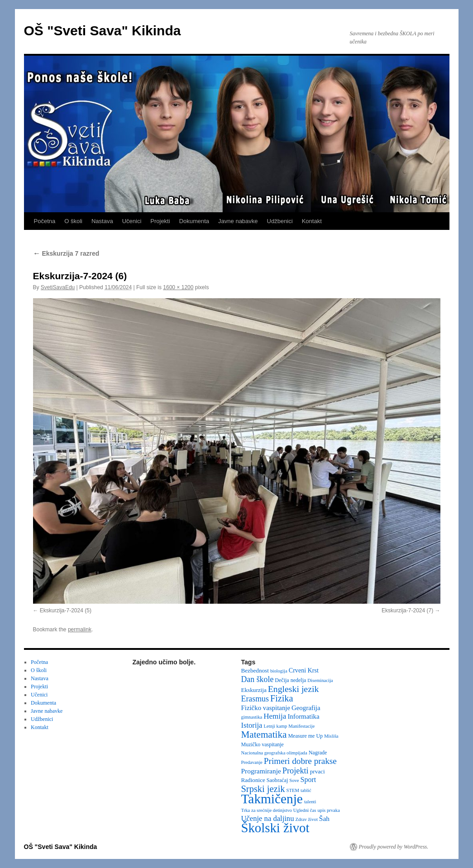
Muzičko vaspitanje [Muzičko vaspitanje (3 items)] (263, 744)
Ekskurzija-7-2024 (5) (66, 610)
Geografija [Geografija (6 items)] (306, 708)
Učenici (132, 221)
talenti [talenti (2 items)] (310, 802)
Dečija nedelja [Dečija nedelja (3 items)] (290, 680)
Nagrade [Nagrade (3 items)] (318, 753)
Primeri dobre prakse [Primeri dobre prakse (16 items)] (300, 761)
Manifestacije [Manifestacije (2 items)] (301, 726)
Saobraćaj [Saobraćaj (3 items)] (277, 780)
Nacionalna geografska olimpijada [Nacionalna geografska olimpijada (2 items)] (274, 753)
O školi (73, 221)
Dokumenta (194, 221)
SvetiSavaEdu (58, 287)
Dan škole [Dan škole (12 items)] (258, 679)
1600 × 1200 (178, 287)
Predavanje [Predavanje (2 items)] (252, 762)
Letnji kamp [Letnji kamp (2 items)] (275, 726)
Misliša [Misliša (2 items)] (331, 736)
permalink (80, 630)
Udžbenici (280, 221)
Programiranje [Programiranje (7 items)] (261, 771)
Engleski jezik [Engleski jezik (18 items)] (294, 689)
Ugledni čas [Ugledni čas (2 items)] (305, 810)
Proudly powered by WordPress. (394, 847)
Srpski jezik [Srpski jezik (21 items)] (263, 789)
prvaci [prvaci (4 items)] (318, 771)
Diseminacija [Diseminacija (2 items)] (320, 680)
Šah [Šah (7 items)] (324, 818)
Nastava (102, 221)
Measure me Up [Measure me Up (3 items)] (305, 736)
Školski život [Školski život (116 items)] (275, 828)
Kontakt (312, 221)
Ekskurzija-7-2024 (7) (407, 610)
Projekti (160, 221)
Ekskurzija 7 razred (66, 253)
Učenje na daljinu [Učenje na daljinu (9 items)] (268, 818)
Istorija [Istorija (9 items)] (252, 725)
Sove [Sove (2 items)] (294, 780)
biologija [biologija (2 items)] (279, 671)
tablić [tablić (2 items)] (306, 790)
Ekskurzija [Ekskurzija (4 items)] (254, 690)
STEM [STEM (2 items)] (293, 790)
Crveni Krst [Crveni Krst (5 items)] (304, 670)
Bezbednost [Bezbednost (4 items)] (255, 670)
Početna (45, 221)
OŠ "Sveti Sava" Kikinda (103, 31)
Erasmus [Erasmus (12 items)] (255, 699)
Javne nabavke (238, 221)
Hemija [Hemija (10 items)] (275, 716)
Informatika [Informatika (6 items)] (303, 716)
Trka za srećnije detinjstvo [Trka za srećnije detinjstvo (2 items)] (267, 810)
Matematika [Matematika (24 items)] (264, 734)
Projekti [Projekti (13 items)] (296, 771)
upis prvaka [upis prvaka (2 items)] (328, 810)
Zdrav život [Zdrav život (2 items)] (306, 819)
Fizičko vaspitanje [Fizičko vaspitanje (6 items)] (266, 708)
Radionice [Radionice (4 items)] (253, 780)
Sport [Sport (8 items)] (308, 780)
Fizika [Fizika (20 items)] (282, 698)
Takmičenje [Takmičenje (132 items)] (272, 799)
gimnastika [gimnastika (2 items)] (252, 717)
